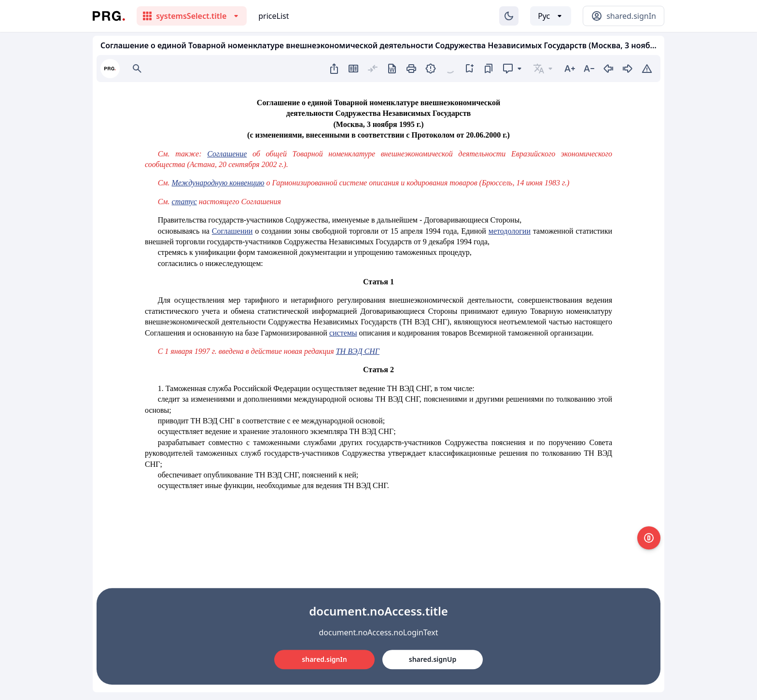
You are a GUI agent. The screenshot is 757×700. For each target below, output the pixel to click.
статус (184, 202)
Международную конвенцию (218, 183)
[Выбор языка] (551, 16)
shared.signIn (324, 659)
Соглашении (232, 231)
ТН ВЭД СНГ (358, 351)
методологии (510, 231)
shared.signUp (433, 659)
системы (343, 333)
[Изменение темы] (509, 16)
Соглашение (227, 154)
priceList (273, 16)
